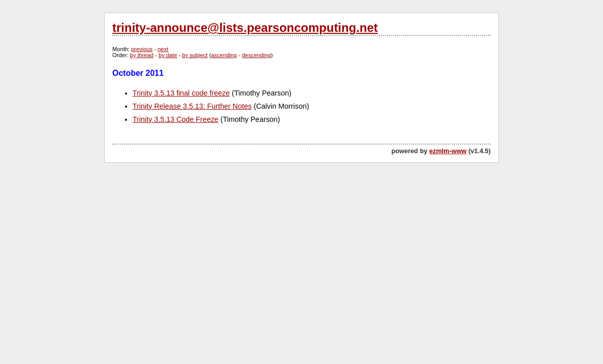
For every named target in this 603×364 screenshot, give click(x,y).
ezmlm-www (448, 151)
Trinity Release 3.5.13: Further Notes (192, 106)
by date (168, 55)
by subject (195, 55)
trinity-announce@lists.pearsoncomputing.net (245, 28)
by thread (142, 55)
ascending (224, 55)
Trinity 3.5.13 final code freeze (181, 93)
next (163, 49)
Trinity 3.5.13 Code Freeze (176, 119)
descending (256, 55)
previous (142, 49)
